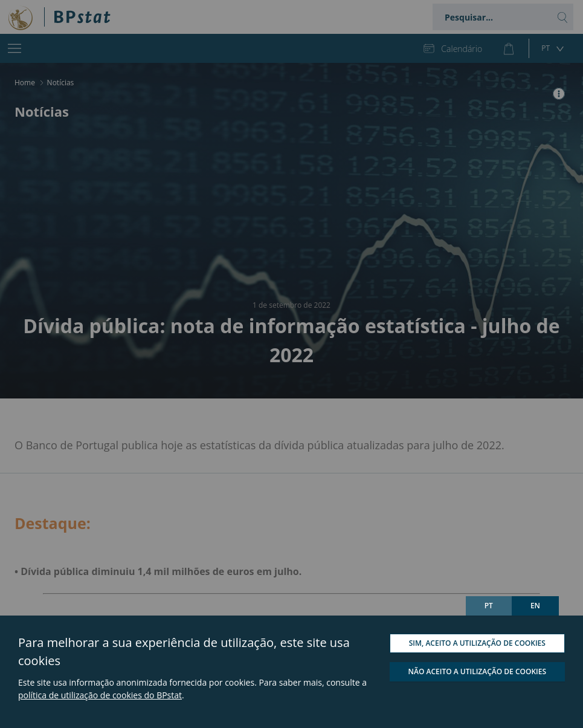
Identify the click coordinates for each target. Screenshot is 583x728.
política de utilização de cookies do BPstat (100, 695)
